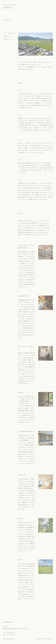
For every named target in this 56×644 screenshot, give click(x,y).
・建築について (7, 36)
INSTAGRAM (10, 639)
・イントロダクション (9, 33)
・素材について (7, 39)
